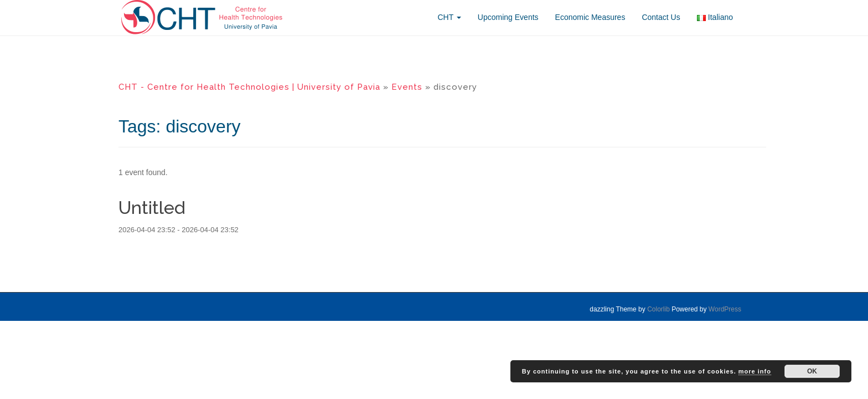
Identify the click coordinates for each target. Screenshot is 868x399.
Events (407, 87)
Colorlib (658, 309)
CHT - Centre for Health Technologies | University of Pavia (249, 87)
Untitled (152, 208)
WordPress (725, 309)
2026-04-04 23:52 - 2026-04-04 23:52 (179, 230)
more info (755, 371)
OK (812, 371)
